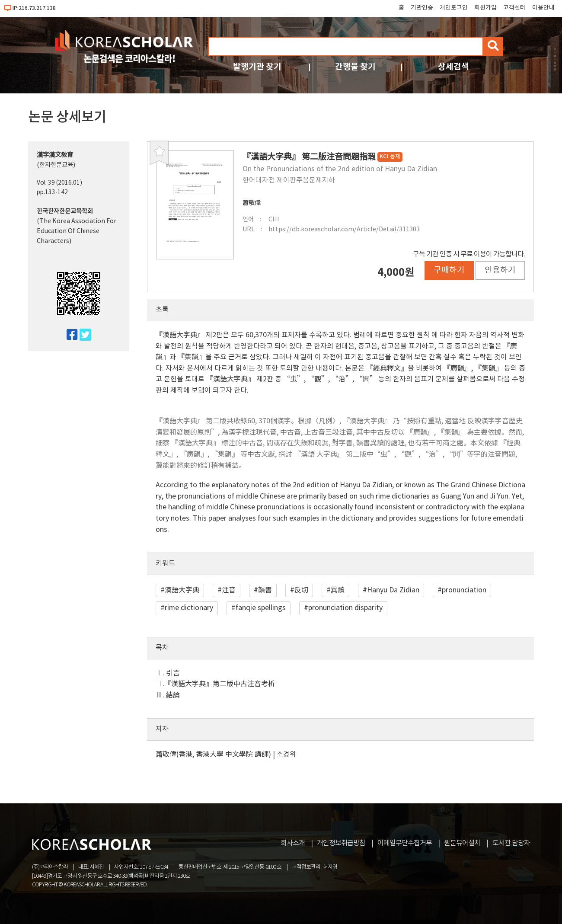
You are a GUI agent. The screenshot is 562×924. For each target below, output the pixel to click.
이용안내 (543, 8)
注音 (229, 590)
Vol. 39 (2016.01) (59, 183)
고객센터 (514, 8)
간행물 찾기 (355, 67)
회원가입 (485, 8)
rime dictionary (189, 608)
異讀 (338, 590)
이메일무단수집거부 (405, 843)
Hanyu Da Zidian (393, 590)
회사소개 (293, 843)
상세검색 (453, 67)
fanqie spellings (261, 608)
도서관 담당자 (511, 843)
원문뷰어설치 (462, 843)
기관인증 (422, 8)
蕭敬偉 (252, 203)
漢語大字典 (182, 590)
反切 (301, 590)
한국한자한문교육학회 (65, 211)
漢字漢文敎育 (55, 155)
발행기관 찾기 (257, 67)
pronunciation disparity (345, 608)
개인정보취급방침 (341, 843)
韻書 (265, 590)
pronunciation (464, 590)
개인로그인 (454, 8)
